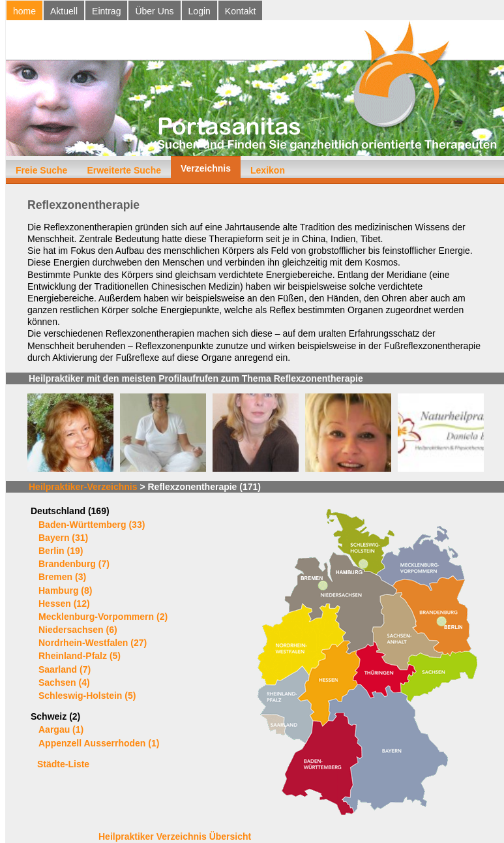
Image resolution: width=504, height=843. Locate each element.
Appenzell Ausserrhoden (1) (99, 743)
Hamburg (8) (65, 590)
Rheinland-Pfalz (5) (80, 656)
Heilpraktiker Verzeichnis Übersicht (175, 836)
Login (200, 11)
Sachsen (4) (64, 682)
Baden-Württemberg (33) (92, 525)
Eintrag (106, 11)
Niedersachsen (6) (78, 630)
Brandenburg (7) (74, 564)
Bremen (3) (62, 577)
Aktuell (64, 11)
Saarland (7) (65, 669)
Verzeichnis (206, 168)
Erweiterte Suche (124, 170)
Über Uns (154, 11)
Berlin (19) (61, 551)
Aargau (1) (61, 729)
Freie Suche (41, 170)
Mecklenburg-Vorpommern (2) (103, 617)
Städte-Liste (63, 764)
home (24, 11)
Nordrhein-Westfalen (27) (93, 643)
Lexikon (268, 170)
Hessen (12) (64, 604)
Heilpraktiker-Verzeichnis (83, 487)
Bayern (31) (63, 538)
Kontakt (240, 11)
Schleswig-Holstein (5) (87, 696)
